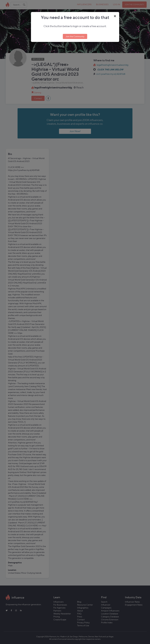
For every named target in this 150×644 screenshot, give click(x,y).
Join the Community (75, 36)
